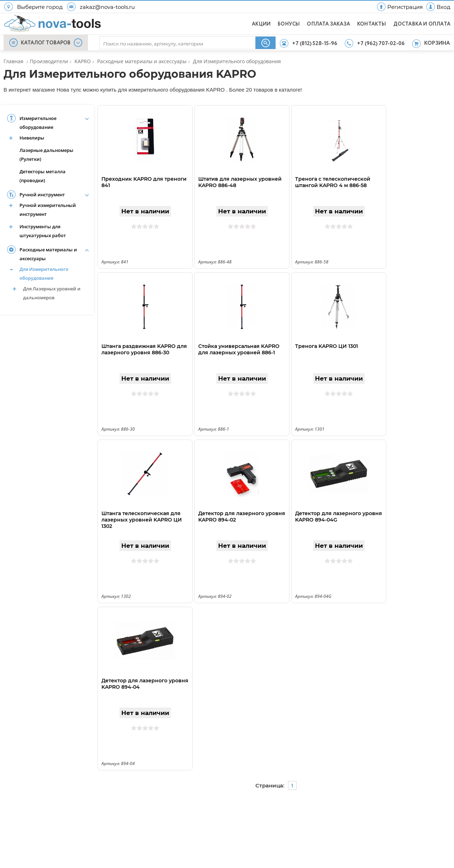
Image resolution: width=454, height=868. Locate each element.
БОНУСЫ (289, 24)
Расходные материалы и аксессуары (48, 254)
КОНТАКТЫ (372, 24)
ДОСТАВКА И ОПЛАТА (422, 24)
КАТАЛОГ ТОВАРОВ (46, 43)
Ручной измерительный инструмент (48, 210)
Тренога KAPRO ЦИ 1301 (326, 346)
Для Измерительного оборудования (44, 274)
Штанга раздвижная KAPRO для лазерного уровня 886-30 (144, 349)
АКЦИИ (261, 24)
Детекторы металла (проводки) (43, 176)
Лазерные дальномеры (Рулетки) (46, 155)
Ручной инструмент (42, 195)
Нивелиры (32, 138)
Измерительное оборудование (38, 123)
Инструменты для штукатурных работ (43, 231)
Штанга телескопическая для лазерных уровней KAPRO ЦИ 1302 (142, 520)
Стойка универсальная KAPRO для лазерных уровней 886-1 (239, 349)
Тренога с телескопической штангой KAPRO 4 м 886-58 (333, 182)
